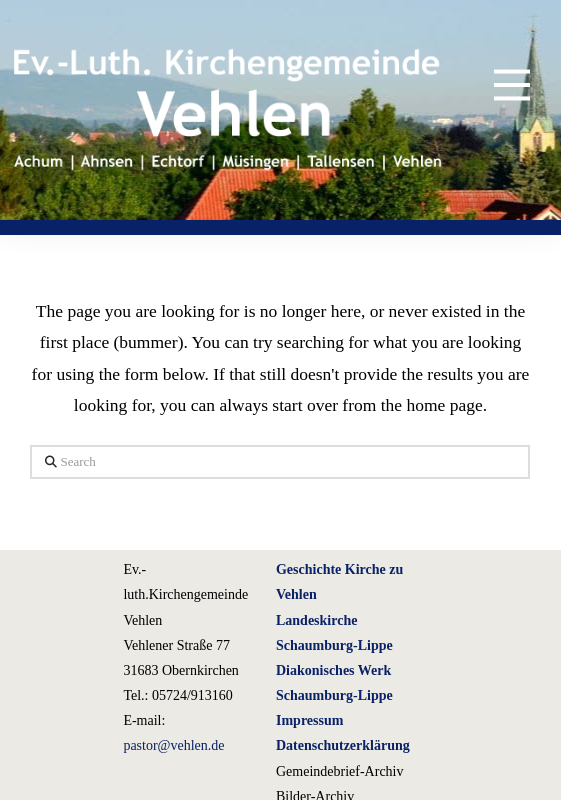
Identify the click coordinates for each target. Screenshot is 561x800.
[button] (497, 84)
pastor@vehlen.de (173, 745)
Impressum (309, 720)
